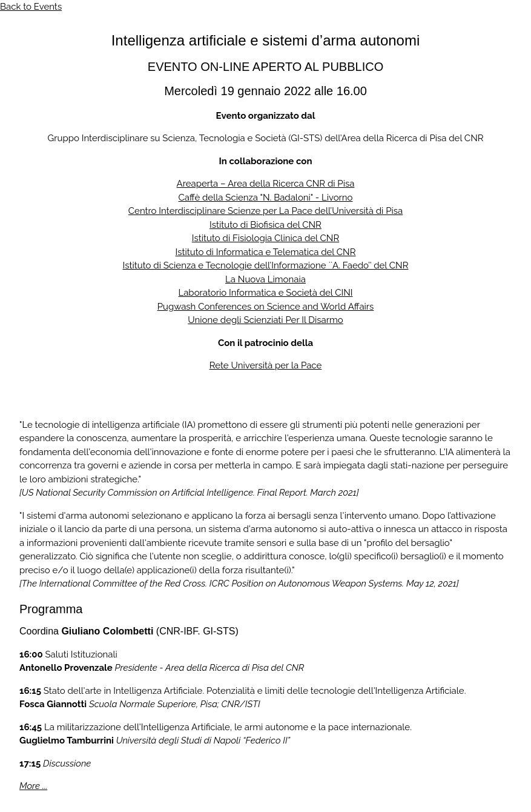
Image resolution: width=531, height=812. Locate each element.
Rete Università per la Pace (266, 365)
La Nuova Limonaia (265, 279)
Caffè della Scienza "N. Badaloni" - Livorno (265, 198)
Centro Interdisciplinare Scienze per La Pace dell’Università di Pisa (265, 211)
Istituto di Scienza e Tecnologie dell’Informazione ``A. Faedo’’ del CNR (266, 265)
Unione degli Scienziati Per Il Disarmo (265, 320)
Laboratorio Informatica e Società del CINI (265, 293)
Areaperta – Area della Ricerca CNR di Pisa (266, 184)
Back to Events (31, 7)
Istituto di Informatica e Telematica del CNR (266, 252)
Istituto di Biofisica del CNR (265, 225)
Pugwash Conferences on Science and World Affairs (266, 307)
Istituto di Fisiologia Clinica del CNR (265, 238)
